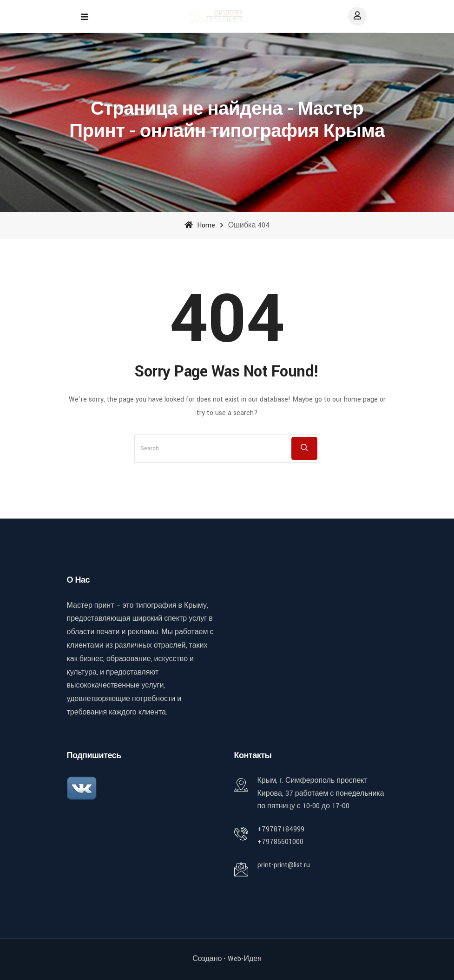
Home (200, 225)
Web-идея (244, 959)
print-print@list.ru (284, 865)
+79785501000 (280, 842)
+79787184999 (281, 829)
